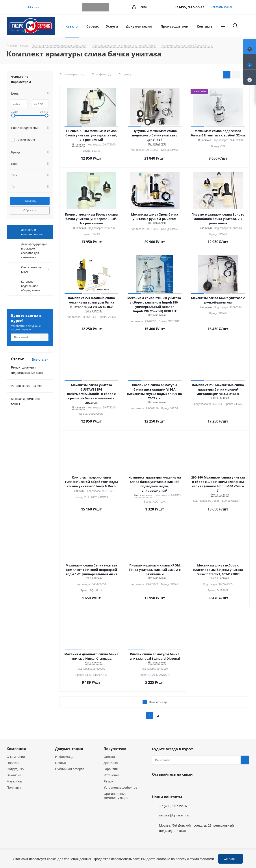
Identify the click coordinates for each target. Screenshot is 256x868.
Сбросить (30, 210)
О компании (16, 756)
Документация (69, 749)
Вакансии (14, 775)
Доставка (111, 763)
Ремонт (109, 781)
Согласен (231, 859)
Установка (111, 775)
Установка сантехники (27, 386)
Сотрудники (16, 769)
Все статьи (40, 359)
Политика (14, 787)
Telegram (87, 7)
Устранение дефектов (120, 787)
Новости (13, 763)
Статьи (60, 763)
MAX (104, 7)
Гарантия (111, 769)
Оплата (109, 756)
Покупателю (115, 749)
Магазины (14, 781)
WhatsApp (96, 7)
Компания (16, 749)
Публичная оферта (70, 769)
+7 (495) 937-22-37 (189, 7)
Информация (65, 756)
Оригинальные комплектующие (116, 795)
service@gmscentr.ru (175, 815)
